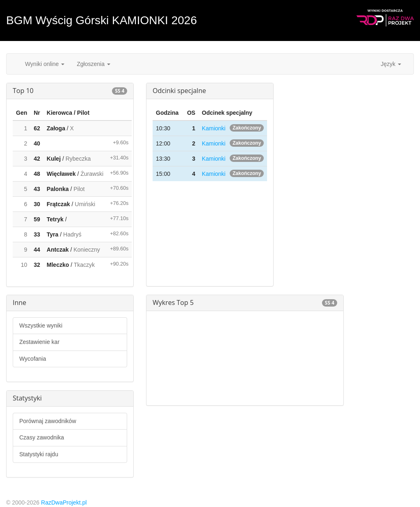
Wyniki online (45, 64)
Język (391, 64)
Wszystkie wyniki (41, 325)
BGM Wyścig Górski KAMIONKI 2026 (102, 20)
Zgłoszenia (94, 64)
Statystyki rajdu (39, 454)
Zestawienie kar (39, 342)
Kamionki (214, 128)
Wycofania (33, 359)
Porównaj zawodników (48, 421)
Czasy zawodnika (42, 437)
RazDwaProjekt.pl (64, 502)
